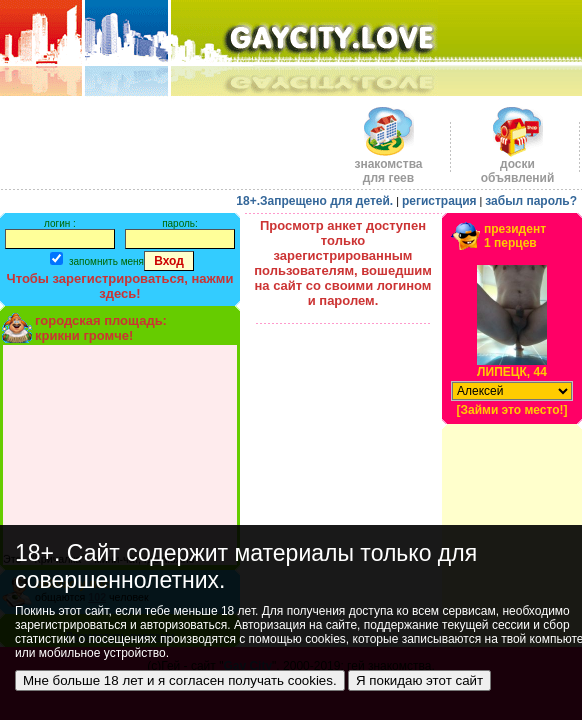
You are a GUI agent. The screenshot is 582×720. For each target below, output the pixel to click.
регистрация (439, 201)
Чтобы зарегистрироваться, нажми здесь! (120, 286)
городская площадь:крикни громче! (101, 328)
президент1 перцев (515, 236)
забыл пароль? (531, 201)
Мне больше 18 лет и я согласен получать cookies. (180, 680)
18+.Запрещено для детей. (314, 201)
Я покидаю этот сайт (419, 680)
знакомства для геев (388, 165)
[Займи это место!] (511, 410)
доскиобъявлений (518, 165)
